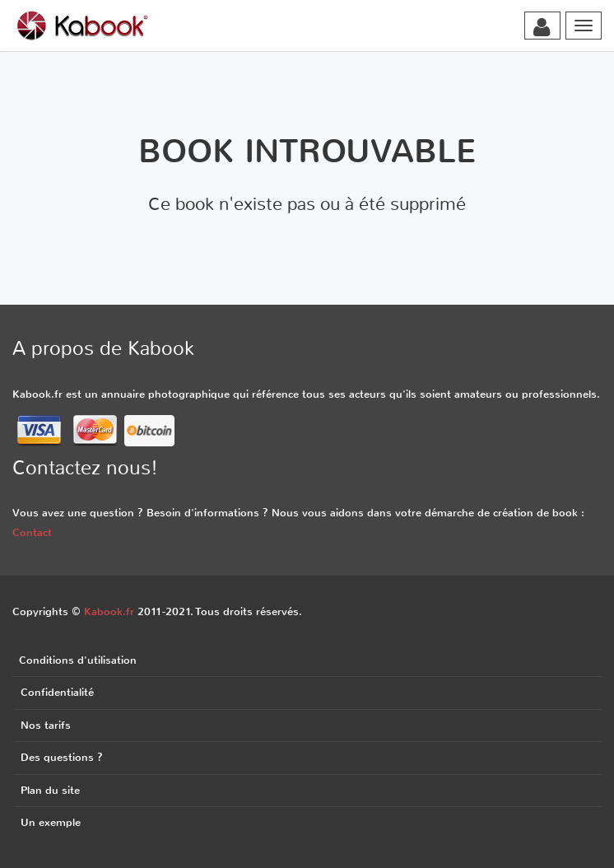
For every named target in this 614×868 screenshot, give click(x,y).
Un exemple (51, 822)
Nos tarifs (46, 725)
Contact (32, 532)
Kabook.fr (109, 611)
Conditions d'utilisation (78, 660)
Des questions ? (62, 757)
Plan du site (50, 790)
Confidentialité (57, 692)
